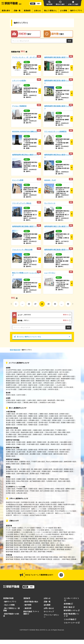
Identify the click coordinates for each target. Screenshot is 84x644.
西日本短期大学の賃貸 (46, 511)
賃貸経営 (27, 11)
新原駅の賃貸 (34, 474)
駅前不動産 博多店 (67, 534)
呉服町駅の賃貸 (25, 462)
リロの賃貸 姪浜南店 (56, 537)
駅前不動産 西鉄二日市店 (64, 539)
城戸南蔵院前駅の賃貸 (37, 481)
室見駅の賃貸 (21, 442)
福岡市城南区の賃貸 (13, 379)
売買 (38, 4)
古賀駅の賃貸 (54, 416)
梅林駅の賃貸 (54, 450)
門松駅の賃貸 (64, 479)
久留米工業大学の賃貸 (13, 513)
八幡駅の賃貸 (43, 414)
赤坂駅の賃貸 (10, 444)
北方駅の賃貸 (10, 491)
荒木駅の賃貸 (43, 423)
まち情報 (64, 11)
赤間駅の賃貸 (22, 416)
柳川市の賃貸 (37, 387)
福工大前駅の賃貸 (12, 418)
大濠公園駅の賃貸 (66, 442)
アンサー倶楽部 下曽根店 (33, 528)
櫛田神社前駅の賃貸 (60, 454)
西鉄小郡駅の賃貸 (64, 432)
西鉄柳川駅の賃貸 (61, 435)
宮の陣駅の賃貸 (11, 435)
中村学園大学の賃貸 (28, 502)
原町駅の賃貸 (42, 479)
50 (68, 304)
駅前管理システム (72, 610)
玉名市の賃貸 (21, 395)
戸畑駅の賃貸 (33, 414)
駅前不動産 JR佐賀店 (27, 549)
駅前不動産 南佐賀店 (13, 552)
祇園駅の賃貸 (45, 444)
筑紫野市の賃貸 (11, 385)
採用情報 (68, 604)
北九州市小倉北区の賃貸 (63, 370)
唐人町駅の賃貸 (53, 442)
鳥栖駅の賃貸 (21, 423)
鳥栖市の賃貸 (21, 400)
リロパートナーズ (72, 623)
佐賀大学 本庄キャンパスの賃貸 (17, 515)
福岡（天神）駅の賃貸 (13, 430)
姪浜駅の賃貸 (10, 442)
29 (49, 304)
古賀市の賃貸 (63, 374)
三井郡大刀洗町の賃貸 (46, 385)
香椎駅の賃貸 (37, 418)
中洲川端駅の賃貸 (33, 444)
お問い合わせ (49, 608)
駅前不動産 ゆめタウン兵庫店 (46, 549)
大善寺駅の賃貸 (48, 435)
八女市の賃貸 (48, 387)
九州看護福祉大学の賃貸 (14, 504)
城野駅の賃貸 (70, 489)
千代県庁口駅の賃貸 (38, 462)
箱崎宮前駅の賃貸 (70, 462)
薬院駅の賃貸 (27, 430)
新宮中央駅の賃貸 (66, 416)
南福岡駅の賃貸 (22, 420)
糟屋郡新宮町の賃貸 (42, 381)
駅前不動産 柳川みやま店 (28, 547)
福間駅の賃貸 (43, 416)
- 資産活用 (27, 608)
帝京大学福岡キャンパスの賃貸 (66, 511)
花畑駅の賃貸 (37, 435)
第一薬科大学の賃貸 (42, 502)
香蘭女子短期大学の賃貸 (66, 504)
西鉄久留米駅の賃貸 (25, 435)
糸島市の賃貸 (40, 379)
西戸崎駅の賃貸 (11, 469)
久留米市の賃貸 (26, 387)
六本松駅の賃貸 (53, 452)
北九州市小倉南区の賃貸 (14, 372)
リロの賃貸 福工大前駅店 (50, 532)
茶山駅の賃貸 (31, 452)
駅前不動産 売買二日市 (32, 557)
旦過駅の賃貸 (33, 489)
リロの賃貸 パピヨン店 (35, 534)
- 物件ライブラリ (10, 602)
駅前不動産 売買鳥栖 (69, 559)
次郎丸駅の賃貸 (22, 450)
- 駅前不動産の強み (31, 602)
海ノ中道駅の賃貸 (24, 469)
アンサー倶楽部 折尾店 (14, 530)
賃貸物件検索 (8, 598)
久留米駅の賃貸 (32, 423)
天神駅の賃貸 (21, 444)
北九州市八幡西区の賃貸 (50, 372)
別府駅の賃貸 (42, 452)
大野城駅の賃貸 (34, 420)
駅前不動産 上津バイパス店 (32, 545)
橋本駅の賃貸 (10, 450)
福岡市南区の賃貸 (55, 376)
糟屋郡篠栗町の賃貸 (68, 379)
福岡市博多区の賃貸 (26, 376)
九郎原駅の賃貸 (51, 481)
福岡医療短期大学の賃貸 (29, 507)
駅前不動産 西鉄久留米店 (14, 543)
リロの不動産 (70, 619)
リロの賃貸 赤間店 (29, 530)
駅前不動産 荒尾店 (12, 549)
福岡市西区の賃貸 (69, 376)
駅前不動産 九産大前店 (67, 532)
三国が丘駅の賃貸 (51, 432)
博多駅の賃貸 (10, 420)
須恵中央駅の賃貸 (22, 474)
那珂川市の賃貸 (26, 383)
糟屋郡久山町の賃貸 (57, 381)
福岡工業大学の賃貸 (45, 507)
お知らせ (37, 11)
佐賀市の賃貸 (10, 400)
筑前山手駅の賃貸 (22, 481)
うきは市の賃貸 (60, 385)
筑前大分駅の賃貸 (64, 481)
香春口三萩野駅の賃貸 (46, 489)
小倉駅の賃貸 (10, 414)
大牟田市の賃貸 (53, 389)
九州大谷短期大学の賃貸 (29, 511)
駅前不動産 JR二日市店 (46, 539)
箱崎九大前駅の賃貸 (13, 464)
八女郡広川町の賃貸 (40, 389)
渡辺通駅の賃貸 (35, 454)
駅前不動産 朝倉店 (46, 541)
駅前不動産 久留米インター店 (52, 543)
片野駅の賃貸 (60, 489)
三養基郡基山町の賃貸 (13, 402)
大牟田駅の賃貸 (22, 425)
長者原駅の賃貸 (57, 471)
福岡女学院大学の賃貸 (31, 504)
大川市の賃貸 (68, 387)
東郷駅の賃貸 (33, 416)
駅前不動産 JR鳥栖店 (45, 552)
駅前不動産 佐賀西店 (64, 549)
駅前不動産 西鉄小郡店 (30, 541)
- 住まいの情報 (9, 605)
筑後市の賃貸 (58, 387)
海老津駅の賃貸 (11, 416)
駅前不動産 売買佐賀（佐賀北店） (50, 559)
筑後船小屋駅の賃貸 (68, 423)
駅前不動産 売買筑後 (13, 559)
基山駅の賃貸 (10, 423)
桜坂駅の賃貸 (64, 452)
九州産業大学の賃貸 (57, 502)
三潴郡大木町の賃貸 (25, 389)
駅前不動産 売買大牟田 (29, 559)
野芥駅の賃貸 (43, 450)
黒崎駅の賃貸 (54, 414)
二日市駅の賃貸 (45, 420)
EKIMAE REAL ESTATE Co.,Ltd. (40, 630)
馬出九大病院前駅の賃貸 (54, 462)
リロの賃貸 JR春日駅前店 (29, 539)
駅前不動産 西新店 (41, 537)
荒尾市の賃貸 (10, 395)
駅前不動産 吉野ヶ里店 (29, 552)
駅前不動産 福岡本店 (13, 537)
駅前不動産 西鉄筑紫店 (14, 541)
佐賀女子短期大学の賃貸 (38, 515)
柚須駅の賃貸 (31, 479)
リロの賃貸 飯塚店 (57, 530)
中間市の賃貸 (10, 374)
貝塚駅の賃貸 (25, 464)
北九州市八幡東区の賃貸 (32, 372)
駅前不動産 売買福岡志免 (14, 557)
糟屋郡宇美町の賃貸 (53, 379)
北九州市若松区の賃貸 (30, 370)
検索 (70, 41)
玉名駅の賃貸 (43, 425)
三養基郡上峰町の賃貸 (30, 402)
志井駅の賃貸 (10, 493)
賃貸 (33, 4)
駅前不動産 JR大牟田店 (46, 547)
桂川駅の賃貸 (10, 483)
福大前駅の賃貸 (65, 450)
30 (55, 304)
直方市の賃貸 (64, 372)
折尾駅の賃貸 (64, 414)
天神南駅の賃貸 (47, 454)
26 (29, 304)
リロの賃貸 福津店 (43, 530)
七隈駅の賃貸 (10, 452)
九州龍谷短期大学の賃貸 (56, 509)
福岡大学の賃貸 (59, 507)
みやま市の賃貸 (11, 389)
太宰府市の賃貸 (60, 383)
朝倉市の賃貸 (33, 385)
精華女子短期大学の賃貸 (48, 504)
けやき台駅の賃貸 (69, 420)
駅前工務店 (69, 607)
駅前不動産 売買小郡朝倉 (50, 557)
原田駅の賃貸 (57, 420)
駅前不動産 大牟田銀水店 (64, 547)
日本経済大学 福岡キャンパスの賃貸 (34, 509)
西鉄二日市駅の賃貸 (13, 432)
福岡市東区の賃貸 (12, 376)
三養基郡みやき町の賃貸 (47, 402)
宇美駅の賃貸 (45, 474)
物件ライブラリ (76, 11)
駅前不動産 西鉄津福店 (14, 545)
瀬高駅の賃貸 (10, 425)
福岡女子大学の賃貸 (13, 509)
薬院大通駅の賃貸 (12, 454)
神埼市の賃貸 (42, 400)
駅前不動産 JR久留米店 (32, 543)
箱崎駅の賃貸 (58, 418)
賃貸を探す (6, 11)
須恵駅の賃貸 (10, 474)
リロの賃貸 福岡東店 (13, 532)
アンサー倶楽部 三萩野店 (14, 528)
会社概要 (47, 605)
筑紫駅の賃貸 (39, 432)
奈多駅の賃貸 (48, 469)
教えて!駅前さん (51, 11)
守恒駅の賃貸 (34, 491)
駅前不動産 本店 (59, 541)
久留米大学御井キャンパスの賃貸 (34, 513)
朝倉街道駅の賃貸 (27, 432)
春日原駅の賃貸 (48, 430)
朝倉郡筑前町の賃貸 (13, 387)
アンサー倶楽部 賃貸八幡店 (52, 528)
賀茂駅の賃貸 (33, 450)
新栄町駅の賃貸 (11, 437)
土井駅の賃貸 (36, 471)
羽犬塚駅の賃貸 (54, 423)
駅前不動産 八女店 (63, 545)
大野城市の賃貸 (48, 383)
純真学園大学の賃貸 (13, 507)
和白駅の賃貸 (58, 469)
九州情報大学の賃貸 (13, 511)
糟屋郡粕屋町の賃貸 (13, 383)
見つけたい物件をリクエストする (42, 337)
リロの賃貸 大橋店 (12, 539)
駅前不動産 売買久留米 (67, 557)
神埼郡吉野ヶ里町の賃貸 (56, 400)
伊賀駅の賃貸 (46, 471)
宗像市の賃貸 (21, 374)
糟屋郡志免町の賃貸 (13, 381)
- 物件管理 (27, 605)
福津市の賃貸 (52, 374)
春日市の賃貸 (37, 383)
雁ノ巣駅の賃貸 (37, 469)
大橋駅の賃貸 (37, 430)
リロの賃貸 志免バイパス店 (30, 532)
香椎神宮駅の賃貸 (12, 471)
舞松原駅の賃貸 (25, 471)
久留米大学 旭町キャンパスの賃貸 (58, 513)
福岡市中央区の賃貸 (41, 376)
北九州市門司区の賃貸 (13, 370)
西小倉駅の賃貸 (22, 414)
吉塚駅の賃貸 (68, 418)
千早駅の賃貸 (48, 418)
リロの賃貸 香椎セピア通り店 (16, 534)
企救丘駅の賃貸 (22, 493)
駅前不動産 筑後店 (49, 545)
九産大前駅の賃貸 (25, 418)
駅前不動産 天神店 (27, 537)
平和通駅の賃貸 (22, 489)
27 (35, 304)
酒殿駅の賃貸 (68, 471)
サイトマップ (49, 612)
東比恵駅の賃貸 (66, 444)
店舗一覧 (17, 11)
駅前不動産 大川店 (12, 547)
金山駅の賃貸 (21, 452)
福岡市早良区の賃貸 (28, 379)
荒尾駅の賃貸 (33, 425)
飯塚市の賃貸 (42, 374)
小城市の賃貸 (31, 400)
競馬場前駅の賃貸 (22, 491)
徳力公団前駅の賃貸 (47, 491)
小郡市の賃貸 (22, 385)
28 (42, 304)
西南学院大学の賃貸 (13, 502)
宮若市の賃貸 (31, 374)
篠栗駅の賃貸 (10, 481)
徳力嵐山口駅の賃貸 (62, 491)
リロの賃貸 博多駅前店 (52, 534)
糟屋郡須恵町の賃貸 (28, 381)
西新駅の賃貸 (42, 442)
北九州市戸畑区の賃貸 (46, 370)
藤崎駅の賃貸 (31, 442)
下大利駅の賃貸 (60, 430)
